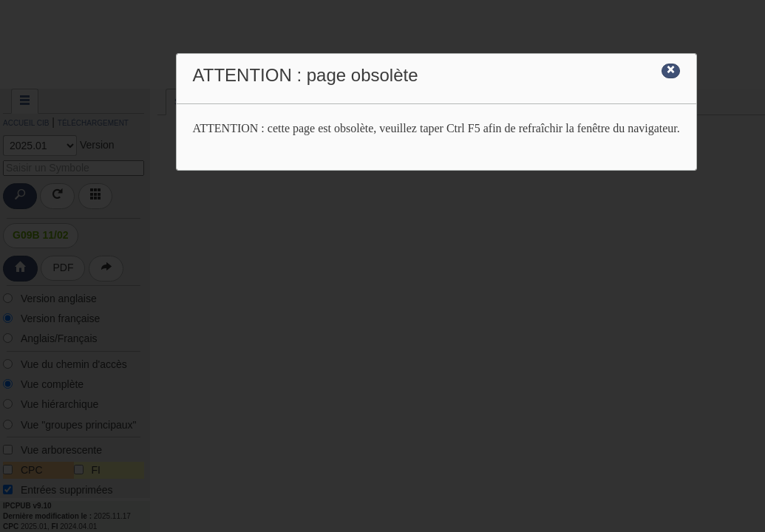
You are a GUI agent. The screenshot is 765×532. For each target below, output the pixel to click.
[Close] (671, 71)
